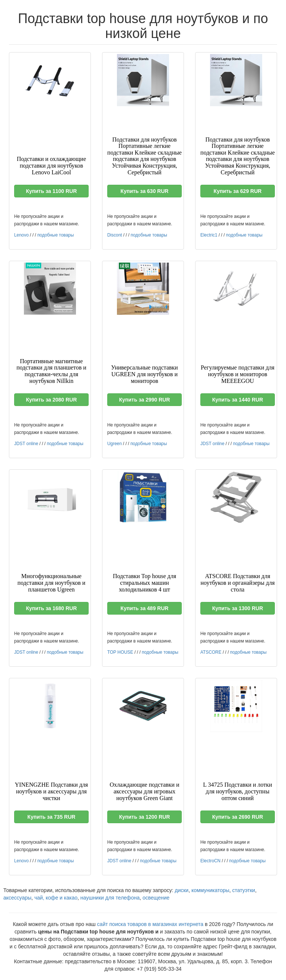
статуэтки (244, 890)
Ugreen (115, 444)
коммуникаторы (210, 890)
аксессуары (17, 898)
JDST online (26, 444)
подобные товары (55, 235)
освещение (156, 898)
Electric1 (209, 235)
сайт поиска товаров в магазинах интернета (150, 924)
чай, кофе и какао (56, 898)
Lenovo (21, 235)
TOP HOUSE (120, 652)
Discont (115, 235)
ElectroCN (210, 861)
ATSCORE (211, 652)
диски (182, 890)
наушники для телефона (110, 898)
